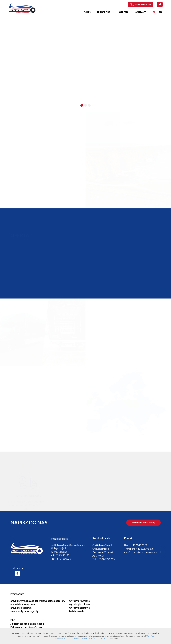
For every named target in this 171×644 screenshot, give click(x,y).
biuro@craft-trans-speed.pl (146, 552)
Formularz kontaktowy (143, 522)
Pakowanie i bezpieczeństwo (26, 627)
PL (154, 12)
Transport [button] (105, 12)
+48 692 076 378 (141, 4)
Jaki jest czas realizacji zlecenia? (28, 624)
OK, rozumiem (112, 639)
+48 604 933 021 (140, 545)
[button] (82, 105)
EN (161, 12)
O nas (87, 12)
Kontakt (140, 12)
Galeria (124, 12)
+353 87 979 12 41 (107, 559)
